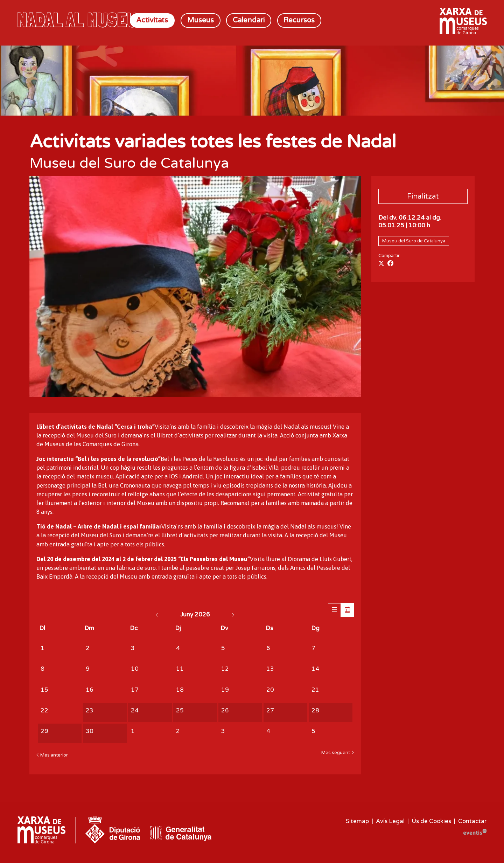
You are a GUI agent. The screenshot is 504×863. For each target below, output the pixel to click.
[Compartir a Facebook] (390, 264)
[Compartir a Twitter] (381, 264)
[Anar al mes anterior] (158, 615)
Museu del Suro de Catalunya (414, 241)
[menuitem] (152, 20)
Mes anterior (52, 755)
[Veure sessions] (334, 610)
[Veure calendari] (347, 610)
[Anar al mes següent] (233, 615)
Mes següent (338, 753)
